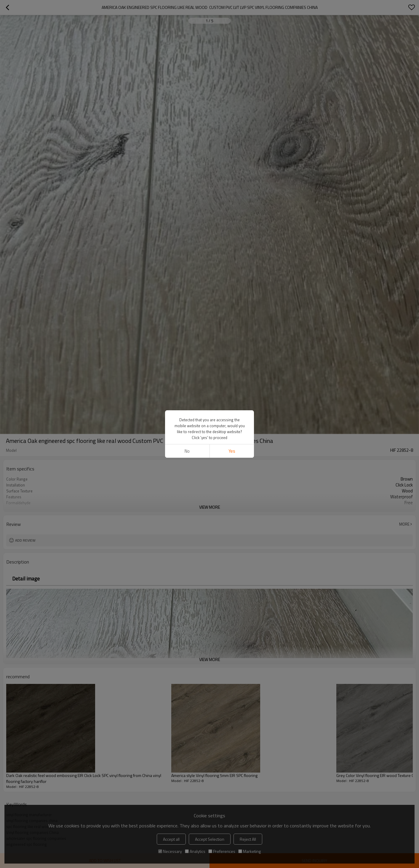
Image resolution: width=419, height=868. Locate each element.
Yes (232, 451)
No (187, 451)
